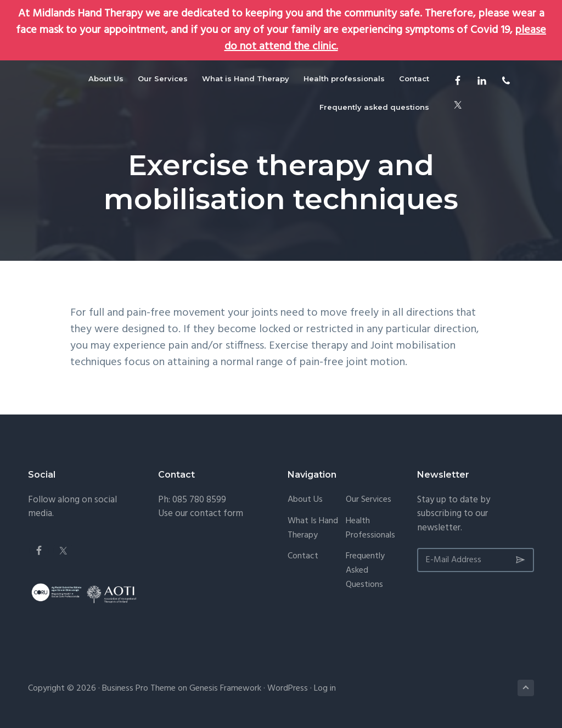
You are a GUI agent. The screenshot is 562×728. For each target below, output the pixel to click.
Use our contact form (201, 514)
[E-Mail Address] (476, 560)
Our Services (369, 500)
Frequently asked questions (365, 571)
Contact (303, 556)
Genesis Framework (225, 688)
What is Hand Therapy (313, 528)
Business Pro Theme (139, 688)
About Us (305, 500)
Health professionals (370, 528)
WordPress (288, 688)
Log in (325, 688)
